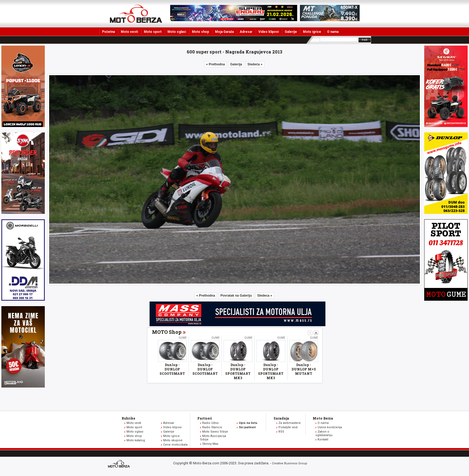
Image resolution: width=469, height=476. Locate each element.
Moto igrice (312, 32)
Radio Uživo (210, 423)
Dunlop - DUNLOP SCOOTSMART (172, 369)
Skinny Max (210, 444)
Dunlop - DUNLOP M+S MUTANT (304, 369)
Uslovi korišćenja (330, 427)
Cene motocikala (175, 445)
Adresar (246, 32)
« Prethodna (215, 64)
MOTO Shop (167, 332)
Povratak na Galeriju (236, 296)
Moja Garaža (224, 32)
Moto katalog (136, 440)
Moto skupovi (173, 440)
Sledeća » (255, 64)
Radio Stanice (212, 427)
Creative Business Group (290, 463)
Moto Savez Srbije (215, 432)
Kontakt (323, 439)
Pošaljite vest (288, 427)
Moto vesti (129, 32)
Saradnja (281, 418)
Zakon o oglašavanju (324, 433)
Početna (108, 32)
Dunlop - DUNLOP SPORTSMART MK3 (238, 371)
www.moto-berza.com (120, 464)
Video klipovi (269, 32)
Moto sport (153, 32)
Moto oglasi (177, 32)
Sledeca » (265, 296)
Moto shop (200, 32)
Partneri (205, 418)
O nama (333, 32)
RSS (281, 432)
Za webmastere (290, 423)
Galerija (236, 64)
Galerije (291, 32)
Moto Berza (323, 418)
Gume (183, 338)
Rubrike (128, 418)
